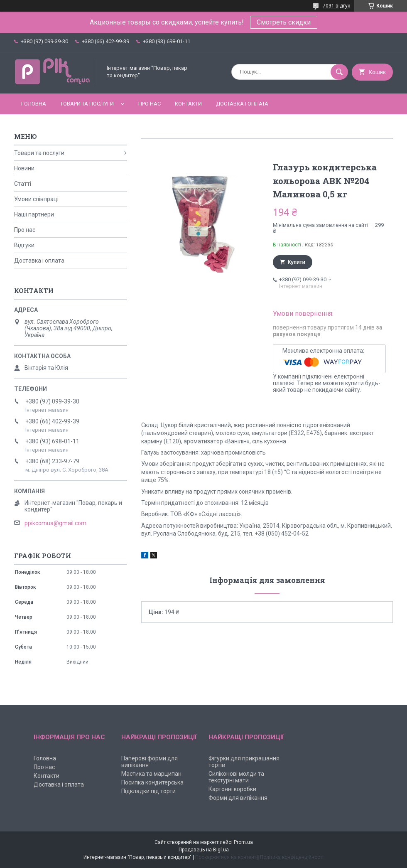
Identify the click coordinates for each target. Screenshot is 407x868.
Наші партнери (34, 214)
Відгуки (24, 245)
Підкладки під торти (148, 791)
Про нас (150, 104)
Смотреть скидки (284, 22)
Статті (23, 184)
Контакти (188, 104)
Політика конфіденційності (292, 857)
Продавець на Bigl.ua (204, 850)
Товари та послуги (87, 104)
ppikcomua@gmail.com (55, 523)
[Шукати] (339, 72)
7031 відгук (336, 6)
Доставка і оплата (242, 104)
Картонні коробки (232, 789)
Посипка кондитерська (152, 782)
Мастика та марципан (151, 774)
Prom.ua (243, 842)
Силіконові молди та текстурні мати (236, 777)
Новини (24, 168)
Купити (297, 262)
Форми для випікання (238, 798)
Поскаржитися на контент (226, 857)
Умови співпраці (36, 199)
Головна (34, 104)
